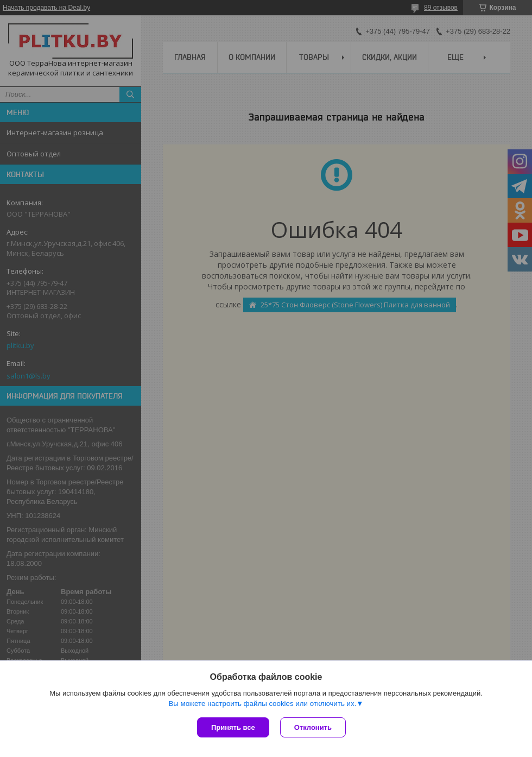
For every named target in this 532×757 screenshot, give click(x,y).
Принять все (233, 727)
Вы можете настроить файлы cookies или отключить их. (262, 704)
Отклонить (313, 727)
